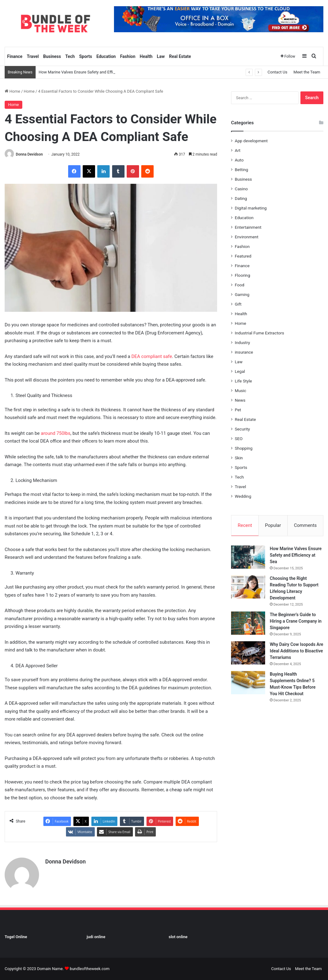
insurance (244, 352)
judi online (96, 937)
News (240, 400)
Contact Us (278, 72)
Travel (33, 56)
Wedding (243, 496)
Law (161, 56)
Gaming (242, 294)
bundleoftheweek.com (90, 969)
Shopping (244, 448)
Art (238, 150)
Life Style (243, 381)
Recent (245, 525)
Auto (239, 160)
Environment (247, 237)
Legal (240, 371)
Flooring (243, 275)
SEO (239, 439)
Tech (70, 56)
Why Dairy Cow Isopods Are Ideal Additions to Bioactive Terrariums (297, 651)
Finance (15, 56)
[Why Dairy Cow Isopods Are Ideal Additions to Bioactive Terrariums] (248, 653)
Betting (241, 170)
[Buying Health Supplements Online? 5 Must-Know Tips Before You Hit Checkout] (248, 683)
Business (52, 56)
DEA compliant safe (152, 356)
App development (251, 141)
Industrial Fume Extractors (259, 333)
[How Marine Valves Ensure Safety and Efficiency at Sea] (248, 557)
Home (12, 91)
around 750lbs (56, 433)
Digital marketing (251, 208)
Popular (273, 525)
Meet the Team (307, 72)
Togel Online (16, 937)
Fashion (128, 56)
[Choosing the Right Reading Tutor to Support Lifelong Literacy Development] (248, 587)
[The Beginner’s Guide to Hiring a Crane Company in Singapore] (248, 623)
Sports (85, 56)
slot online (178, 937)
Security (242, 429)
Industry (242, 342)
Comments (305, 525)
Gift (238, 304)
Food (240, 285)
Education (106, 56)
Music (241, 391)
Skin (239, 458)
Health (146, 56)
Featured (243, 256)
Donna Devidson (29, 154)
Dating (241, 198)
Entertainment (248, 227)
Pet (238, 410)
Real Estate (180, 56)
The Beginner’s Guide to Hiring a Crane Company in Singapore (296, 621)
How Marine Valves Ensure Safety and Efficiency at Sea (88, 72)
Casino (241, 189)
